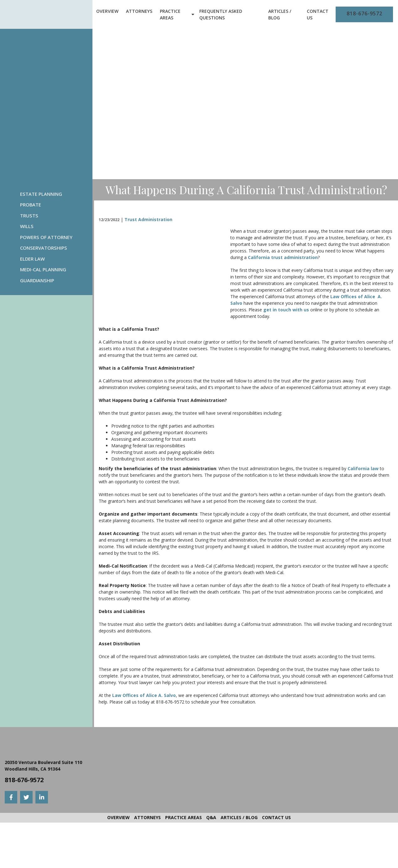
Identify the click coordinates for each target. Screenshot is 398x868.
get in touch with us (287, 310)
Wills (27, 226)
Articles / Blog (280, 14)
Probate (31, 205)
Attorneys (139, 11)
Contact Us (318, 14)
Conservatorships (44, 248)
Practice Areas (170, 14)
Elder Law (32, 259)
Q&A (211, 817)
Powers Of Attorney (46, 237)
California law (363, 468)
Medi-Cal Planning (43, 269)
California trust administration (283, 257)
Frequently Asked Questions (221, 14)
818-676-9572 (364, 13)
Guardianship (37, 280)
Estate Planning (41, 194)
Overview (107, 11)
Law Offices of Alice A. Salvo (144, 695)
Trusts (29, 216)
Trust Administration (148, 219)
